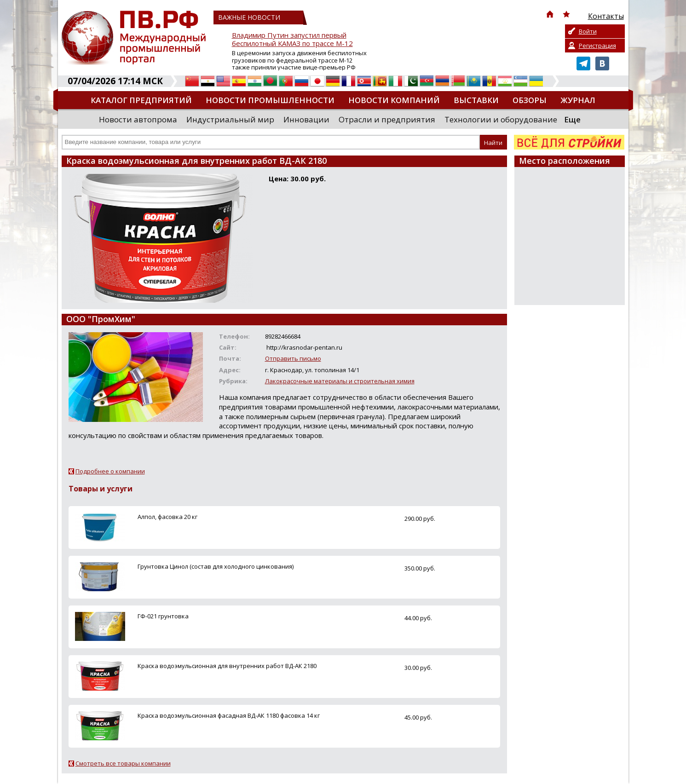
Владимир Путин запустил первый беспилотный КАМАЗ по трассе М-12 (292, 39)
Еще (572, 119)
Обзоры (530, 100)
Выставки (476, 100)
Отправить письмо (293, 358)
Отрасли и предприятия (387, 119)
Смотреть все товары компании (123, 763)
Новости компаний (394, 100)
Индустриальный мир (230, 119)
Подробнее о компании (110, 471)
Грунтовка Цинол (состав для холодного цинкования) (216, 566)
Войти (588, 31)
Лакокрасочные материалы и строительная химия (340, 381)
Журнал (578, 100)
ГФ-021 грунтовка (163, 616)
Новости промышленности (270, 100)
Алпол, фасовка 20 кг (167, 517)
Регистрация (597, 46)
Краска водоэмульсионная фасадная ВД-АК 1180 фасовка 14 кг (229, 715)
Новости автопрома (138, 119)
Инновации (306, 119)
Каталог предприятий (141, 100)
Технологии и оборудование (501, 119)
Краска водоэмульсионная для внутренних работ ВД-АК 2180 (227, 666)
